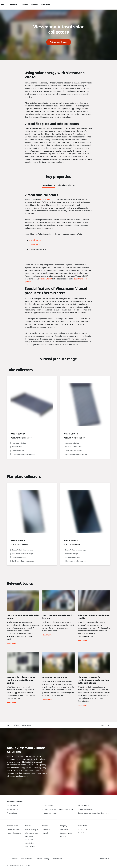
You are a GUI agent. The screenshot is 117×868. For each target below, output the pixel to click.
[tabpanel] (58, 223)
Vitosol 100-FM (46, 279)
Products (14, 5)
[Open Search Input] (109, 5)
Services (34, 5)
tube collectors (46, 200)
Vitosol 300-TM (35, 240)
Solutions (24, 5)
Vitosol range (27, 725)
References (46, 5)
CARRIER (28, 866)
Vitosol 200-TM (35, 245)
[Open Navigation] (3, 5)
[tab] (48, 185)
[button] (106, 725)
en (8, 725)
